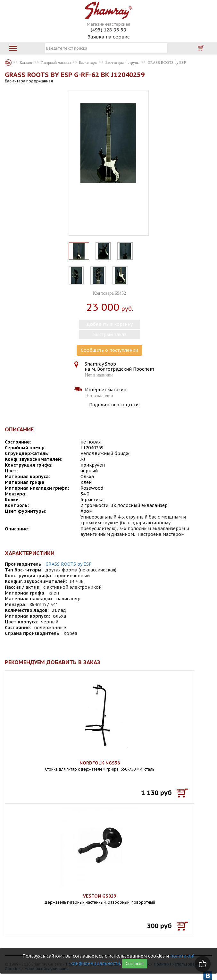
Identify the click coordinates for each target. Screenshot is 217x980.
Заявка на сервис (109, 37)
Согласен (135, 963)
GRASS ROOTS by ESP (69, 564)
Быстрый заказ (110, 334)
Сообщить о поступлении (109, 350)
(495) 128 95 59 (108, 30)
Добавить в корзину (109, 324)
